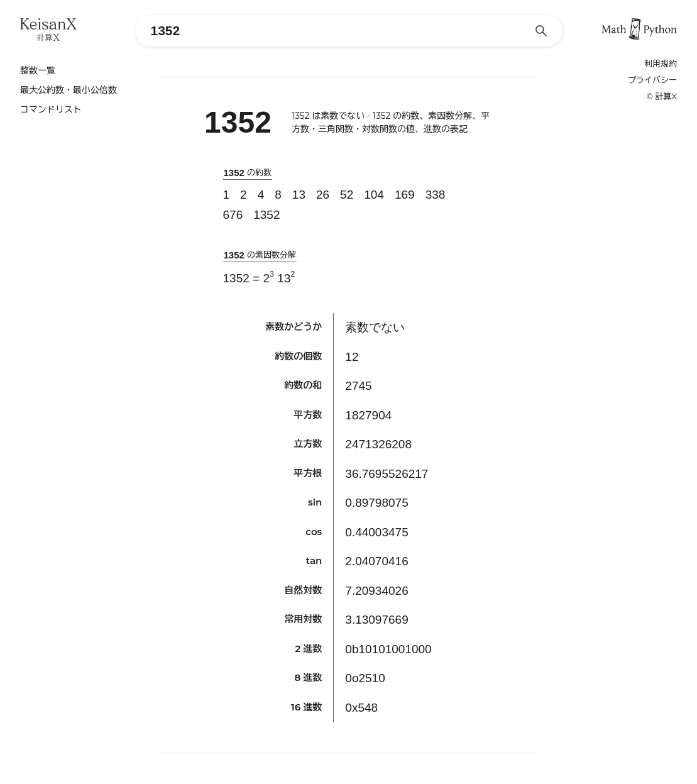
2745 (358, 386)
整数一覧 (38, 70)
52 (347, 195)
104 (374, 195)
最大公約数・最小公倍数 (69, 90)
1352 (266, 215)
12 (352, 357)
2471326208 (378, 444)
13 (299, 195)
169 (405, 195)
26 (323, 195)
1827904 (368, 415)
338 (436, 195)
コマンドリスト (51, 109)
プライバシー (652, 80)
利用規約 (661, 64)
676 (233, 215)
